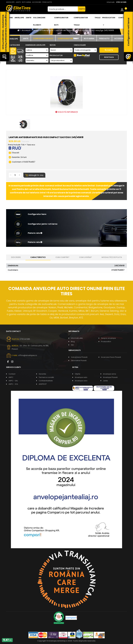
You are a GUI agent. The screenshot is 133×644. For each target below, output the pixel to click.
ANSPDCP (43, 384)
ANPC (11, 377)
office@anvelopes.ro (28, 355)
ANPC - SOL (13, 384)
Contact (123, 18)
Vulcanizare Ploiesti (39, 21)
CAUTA (82, 9)
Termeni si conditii (46, 377)
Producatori (106, 342)
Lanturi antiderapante (43, 30)
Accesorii (26, 30)
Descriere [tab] (16, 257)
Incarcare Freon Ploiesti (111, 357)
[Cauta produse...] (63, 9)
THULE (97, 18)
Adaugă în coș (34, 175)
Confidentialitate (46, 381)
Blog (73, 342)
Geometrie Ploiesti (79, 361)
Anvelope (19, 18)
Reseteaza (109, 57)
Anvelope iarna (109, 374)
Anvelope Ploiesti (110, 377)
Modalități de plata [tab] (112, 257)
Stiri (72, 345)
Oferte (78, 374)
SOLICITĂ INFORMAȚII (67, 112)
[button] (66, 233)
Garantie (42, 374)
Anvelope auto (81, 377)
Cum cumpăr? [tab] (62, 257)
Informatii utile (77, 338)
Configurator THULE (81, 21)
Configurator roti (61, 21)
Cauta (109, 50)
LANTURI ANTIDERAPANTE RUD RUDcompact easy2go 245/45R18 (85, 30)
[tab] (13, 38)
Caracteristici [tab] (38, 257)
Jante (29, 18)
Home (10, 18)
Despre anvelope (108, 338)
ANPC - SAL (13, 381)
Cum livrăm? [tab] (85, 257)
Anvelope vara (81, 381)
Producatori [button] (109, 21)
